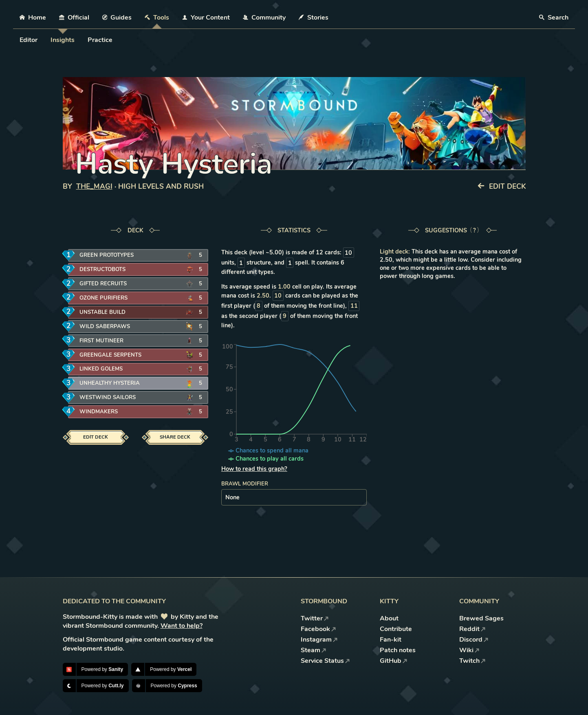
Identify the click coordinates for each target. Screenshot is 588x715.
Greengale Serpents (110, 355)
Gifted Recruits (103, 284)
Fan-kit (391, 640)
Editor (29, 40)
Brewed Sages (481, 618)
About (389, 618)
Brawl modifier (245, 484)
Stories (314, 18)
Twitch (472, 661)
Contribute (396, 629)
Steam (314, 650)
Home (33, 18)
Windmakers (99, 412)
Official (74, 18)
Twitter (315, 618)
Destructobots (102, 269)
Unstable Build (102, 312)
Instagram (319, 640)
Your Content (206, 18)
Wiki (469, 650)
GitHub (394, 661)
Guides (117, 18)
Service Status (325, 661)
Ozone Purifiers (104, 298)
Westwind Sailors (108, 397)
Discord (474, 640)
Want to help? (182, 626)
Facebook (318, 629)
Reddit (472, 629)
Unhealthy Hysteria (110, 383)
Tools (157, 18)
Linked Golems (101, 369)
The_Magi (94, 186)
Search (554, 18)
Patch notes (398, 650)
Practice (100, 40)
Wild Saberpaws (105, 327)
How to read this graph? (254, 469)
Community (264, 18)
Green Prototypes (107, 255)
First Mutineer (101, 341)
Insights (63, 40)
